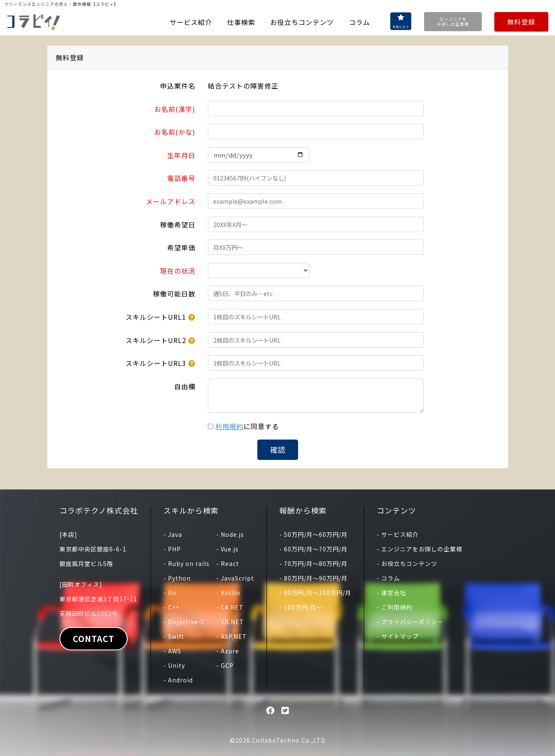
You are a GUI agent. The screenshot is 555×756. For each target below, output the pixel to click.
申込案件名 (178, 86)
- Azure (228, 651)
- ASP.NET (232, 636)
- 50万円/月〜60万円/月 (313, 534)
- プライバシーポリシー (410, 622)
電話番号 (181, 178)
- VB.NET (230, 622)
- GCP (225, 665)
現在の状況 (178, 271)
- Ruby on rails (186, 563)
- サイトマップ (398, 636)
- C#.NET (230, 607)
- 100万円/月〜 (301, 607)
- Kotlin (228, 593)
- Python (177, 578)
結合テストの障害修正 (243, 86)
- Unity (174, 665)
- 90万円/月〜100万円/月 (315, 593)
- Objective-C (184, 622)
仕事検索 (241, 22)
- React (228, 563)
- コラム (388, 578)
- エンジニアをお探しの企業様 (419, 549)
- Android (178, 680)
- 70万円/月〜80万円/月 (313, 563)
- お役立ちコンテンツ (407, 563)
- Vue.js (227, 549)
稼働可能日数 (174, 294)
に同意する (247, 426)
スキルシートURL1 (156, 317)
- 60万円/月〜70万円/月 (313, 549)
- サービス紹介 (398, 534)
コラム (359, 22)
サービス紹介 (191, 22)
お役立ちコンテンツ (302, 22)
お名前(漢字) (175, 109)
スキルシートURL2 (156, 340)
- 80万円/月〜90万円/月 (313, 578)
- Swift (174, 636)
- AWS (172, 651)
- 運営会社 (391, 593)
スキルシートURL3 (156, 363)
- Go (170, 593)
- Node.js (230, 534)
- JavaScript (235, 578)
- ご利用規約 (395, 607)
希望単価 (181, 247)
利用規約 (229, 426)
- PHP (172, 549)
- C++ (171, 607)
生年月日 (181, 155)
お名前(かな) (175, 132)
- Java (173, 534)
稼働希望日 (178, 225)
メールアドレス (171, 201)
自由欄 (185, 386)
